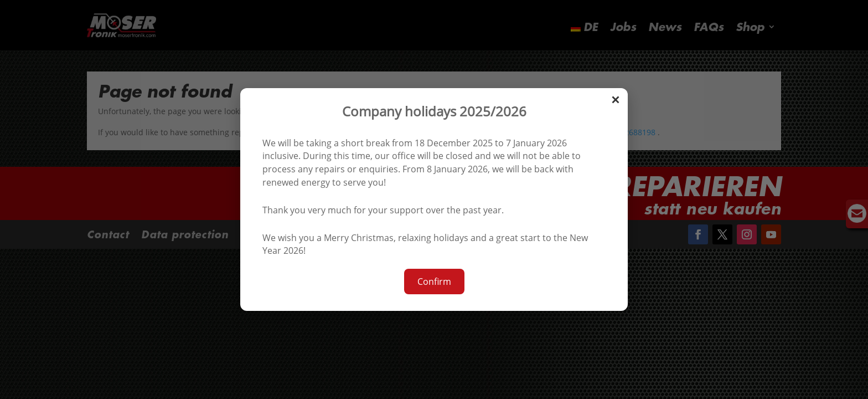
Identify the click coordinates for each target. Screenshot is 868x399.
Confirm (434, 282)
